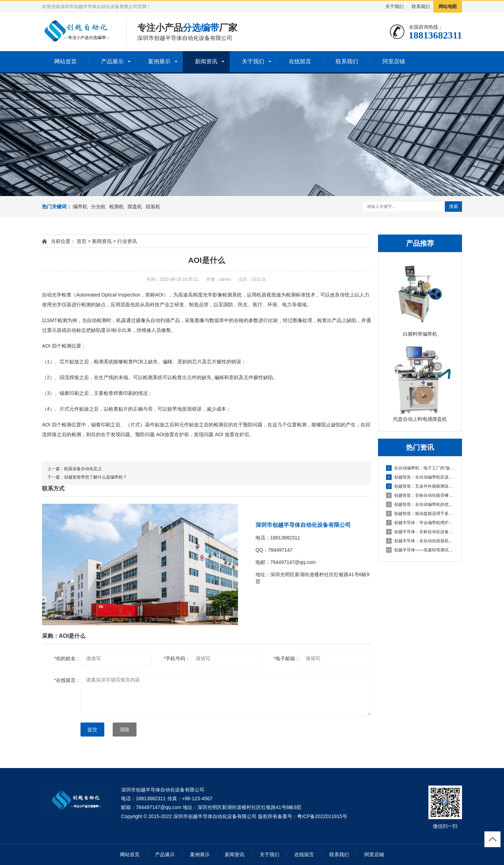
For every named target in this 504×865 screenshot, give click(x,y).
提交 (92, 730)
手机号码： (177, 658)
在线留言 (300, 61)
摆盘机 (135, 207)
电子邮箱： (286, 658)
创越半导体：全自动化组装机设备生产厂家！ (420, 541)
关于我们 (394, 6)
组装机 (153, 207)
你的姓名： (67, 658)
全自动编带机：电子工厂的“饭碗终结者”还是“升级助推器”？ (420, 468)
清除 (125, 730)
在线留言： (67, 680)
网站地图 (448, 6)
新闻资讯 (206, 61)
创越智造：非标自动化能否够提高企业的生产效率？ (420, 495)
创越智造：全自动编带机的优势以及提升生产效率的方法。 (420, 504)
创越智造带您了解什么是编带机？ (96, 477)
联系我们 (421, 6)
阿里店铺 (394, 61)
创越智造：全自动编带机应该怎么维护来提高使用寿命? (420, 477)
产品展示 (112, 61)
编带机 (80, 207)
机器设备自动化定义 (83, 469)
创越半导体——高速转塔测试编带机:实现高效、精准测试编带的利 (420, 550)
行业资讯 (127, 241)
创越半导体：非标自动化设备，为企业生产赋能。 (420, 532)
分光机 (98, 207)
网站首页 (65, 61)
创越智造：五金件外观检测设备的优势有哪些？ (420, 486)
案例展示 (159, 61)
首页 (82, 241)
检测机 (117, 207)
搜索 (454, 206)
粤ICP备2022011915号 (322, 816)
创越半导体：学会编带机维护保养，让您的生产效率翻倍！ (420, 523)
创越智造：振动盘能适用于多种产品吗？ (420, 514)
